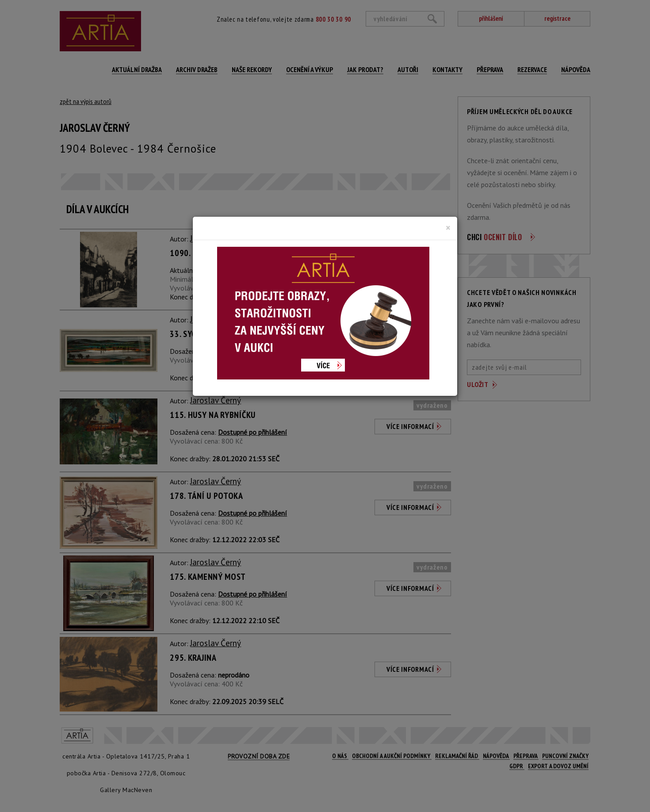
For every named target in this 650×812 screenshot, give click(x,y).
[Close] (448, 228)
